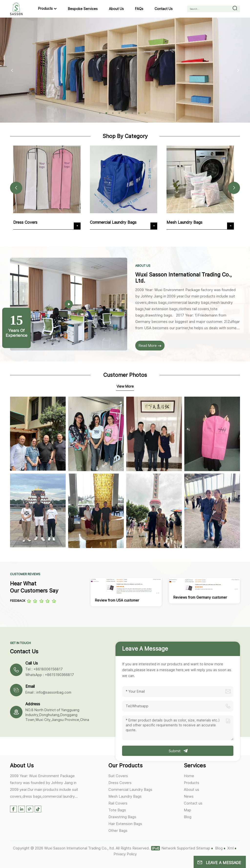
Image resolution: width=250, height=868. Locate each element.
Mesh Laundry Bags (186, 222)
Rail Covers (118, 803)
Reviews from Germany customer (200, 597)
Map (187, 810)
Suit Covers (118, 776)
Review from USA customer (117, 600)
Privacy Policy (125, 854)
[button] (100, 113)
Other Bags (118, 831)
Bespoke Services (83, 9)
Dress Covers (27, 222)
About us (116, 9)
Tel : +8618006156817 (44, 669)
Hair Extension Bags (125, 824)
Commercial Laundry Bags (115, 222)
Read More (150, 345)
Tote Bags (117, 810)
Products (45, 8)
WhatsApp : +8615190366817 (50, 675)
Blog (188, 817)
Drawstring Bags (122, 817)
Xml (230, 848)
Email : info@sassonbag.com (48, 692)
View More (125, 386)
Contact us (164, 9)
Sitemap (203, 848)
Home (189, 776)
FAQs (139, 9)
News (189, 796)
